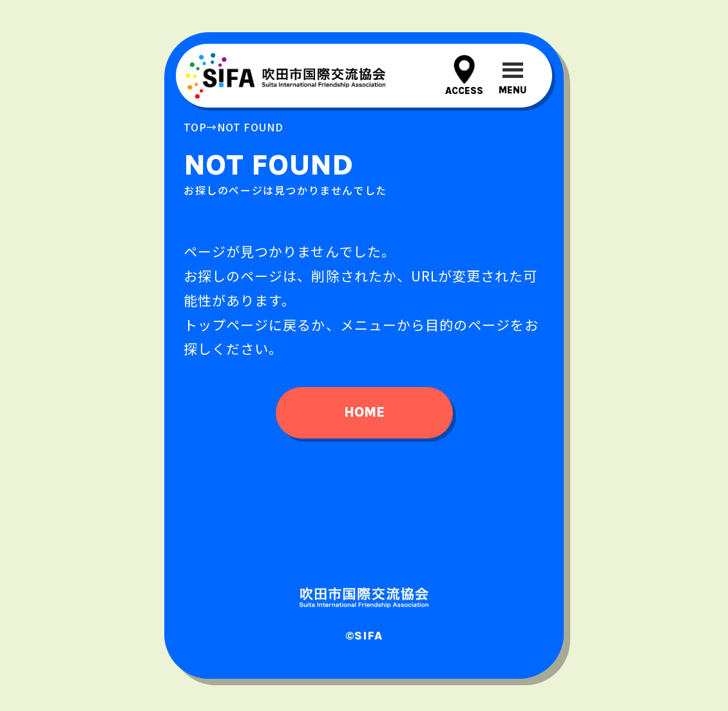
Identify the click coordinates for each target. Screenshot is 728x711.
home (364, 412)
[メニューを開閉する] (512, 76)
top (195, 127)
